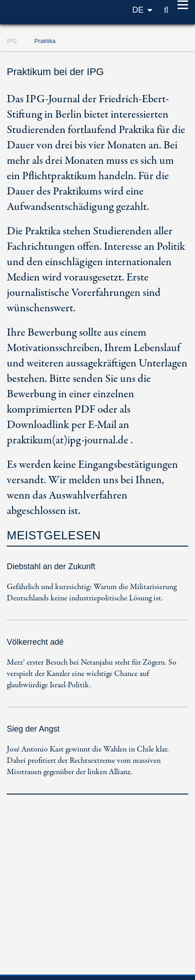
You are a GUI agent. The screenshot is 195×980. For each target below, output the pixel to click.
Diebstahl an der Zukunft (51, 566)
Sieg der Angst (33, 729)
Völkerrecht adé (35, 642)
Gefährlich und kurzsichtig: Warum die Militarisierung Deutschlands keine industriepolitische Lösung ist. (92, 593)
